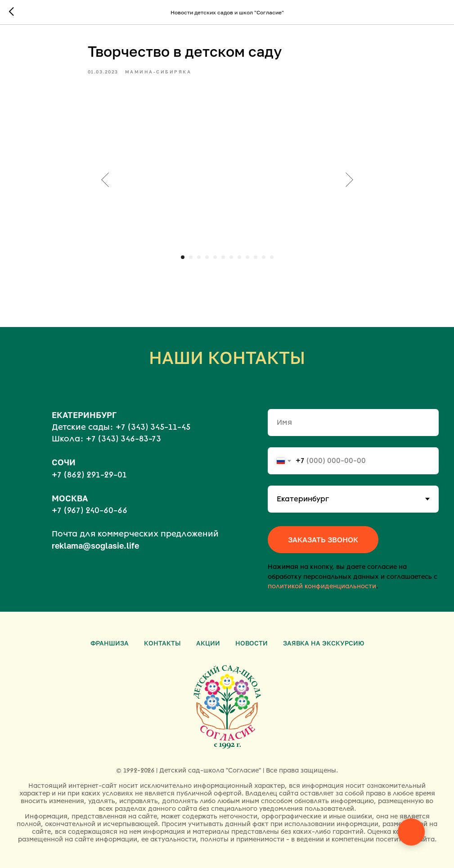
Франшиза (110, 643)
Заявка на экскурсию (324, 643)
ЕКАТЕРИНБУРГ (84, 415)
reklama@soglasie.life (95, 545)
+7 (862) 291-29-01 (89, 475)
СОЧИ (64, 462)
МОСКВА (70, 498)
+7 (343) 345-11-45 (153, 427)
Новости (252, 643)
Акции (208, 643)
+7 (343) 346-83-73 (124, 439)
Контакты (162, 643)
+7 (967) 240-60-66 (90, 510)
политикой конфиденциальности (322, 586)
